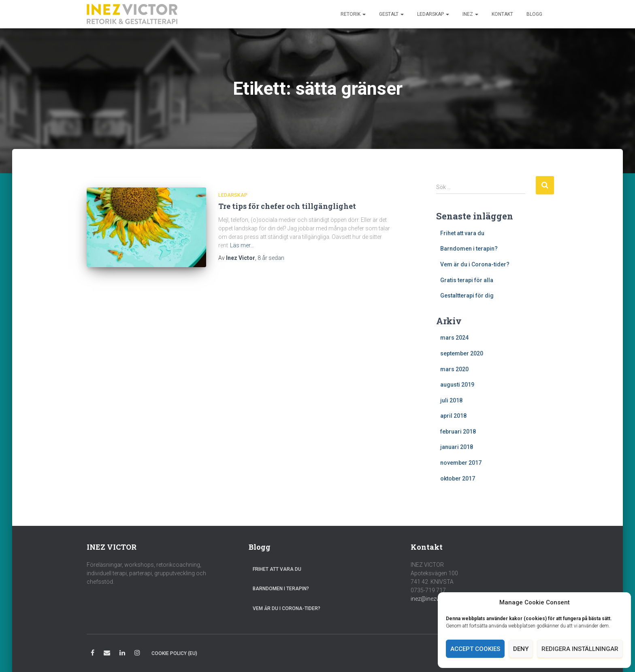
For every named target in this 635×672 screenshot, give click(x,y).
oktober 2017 (458, 478)
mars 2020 (454, 369)
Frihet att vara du (462, 233)
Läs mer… (242, 245)
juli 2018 (451, 400)
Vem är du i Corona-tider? (475, 264)
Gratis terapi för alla (467, 280)
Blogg (534, 14)
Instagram (137, 654)
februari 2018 (458, 432)
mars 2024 (454, 338)
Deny (521, 649)
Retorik (353, 14)
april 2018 (453, 416)
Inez (470, 14)
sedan (271, 258)
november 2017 (461, 463)
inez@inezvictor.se (434, 599)
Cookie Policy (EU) (174, 653)
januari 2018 (457, 447)
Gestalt (391, 14)
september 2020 (462, 353)
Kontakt (502, 14)
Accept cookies (475, 649)
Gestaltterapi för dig (467, 296)
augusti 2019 (457, 385)
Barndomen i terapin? (469, 249)
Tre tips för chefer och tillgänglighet (287, 206)
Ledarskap (433, 14)
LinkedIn (122, 654)
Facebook (93, 654)
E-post (107, 654)
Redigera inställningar (580, 649)
